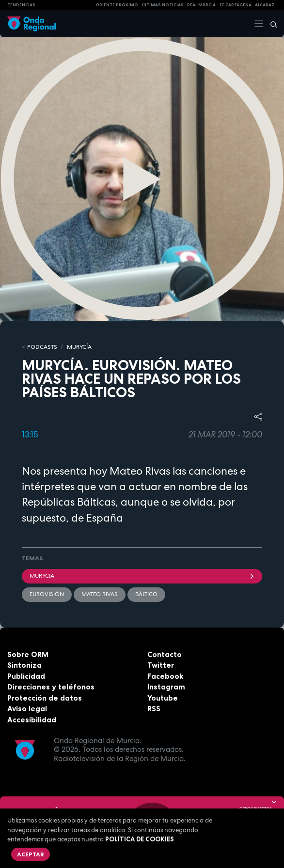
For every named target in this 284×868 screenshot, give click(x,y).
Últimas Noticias (163, 5)
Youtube (163, 698)
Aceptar (31, 854)
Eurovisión (47, 594)
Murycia (142, 576)
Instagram (166, 687)
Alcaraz (265, 5)
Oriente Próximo (117, 5)
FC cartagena (236, 5)
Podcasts (42, 347)
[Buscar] (270, 24)
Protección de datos (45, 698)
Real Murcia (201, 5)
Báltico (146, 594)
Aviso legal (27, 709)
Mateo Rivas (100, 594)
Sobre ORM (28, 654)
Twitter (161, 665)
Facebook (165, 676)
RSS (154, 709)
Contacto (165, 654)
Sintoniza (24, 665)
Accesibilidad (32, 720)
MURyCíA (79, 347)
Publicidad (26, 676)
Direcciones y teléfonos (51, 687)
